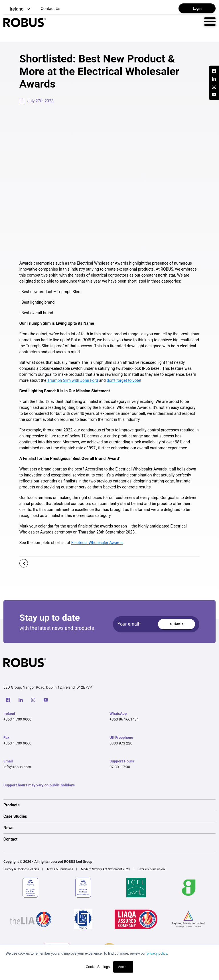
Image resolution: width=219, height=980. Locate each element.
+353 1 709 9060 (17, 743)
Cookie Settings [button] (98, 967)
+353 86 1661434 (124, 719)
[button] (17, 9)
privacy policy (157, 953)
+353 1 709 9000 (17, 719)
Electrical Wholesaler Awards (97, 543)
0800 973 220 (121, 743)
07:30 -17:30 (120, 767)
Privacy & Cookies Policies (21, 869)
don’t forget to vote (123, 380)
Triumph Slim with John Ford (72, 380)
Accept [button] (123, 967)
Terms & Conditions (60, 869)
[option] (109, 805)
